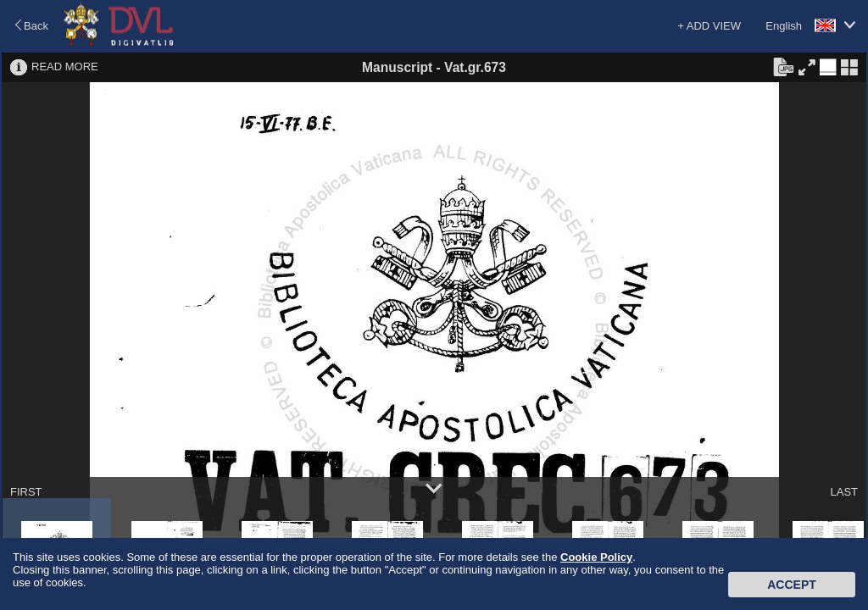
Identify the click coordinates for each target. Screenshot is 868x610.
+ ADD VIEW (709, 26)
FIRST (26, 492)
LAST (844, 492)
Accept (792, 585)
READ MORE (65, 67)
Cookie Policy (596, 557)
